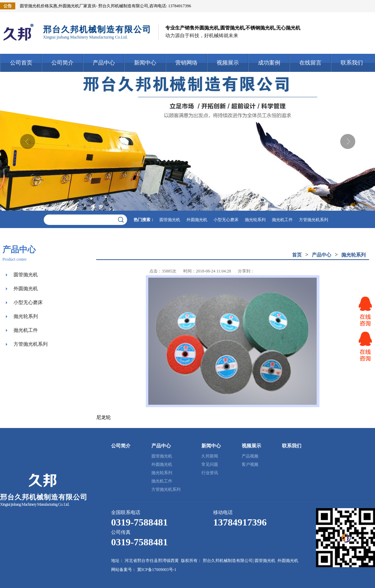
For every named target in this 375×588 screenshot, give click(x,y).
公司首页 (21, 63)
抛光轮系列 (255, 220)
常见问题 (210, 464)
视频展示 (228, 63)
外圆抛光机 (197, 220)
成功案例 (269, 63)
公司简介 (62, 63)
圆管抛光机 (170, 220)
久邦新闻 (210, 456)
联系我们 (352, 63)
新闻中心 (145, 63)
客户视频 (250, 464)
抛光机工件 (282, 220)
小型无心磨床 (226, 220)
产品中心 (104, 63)
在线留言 (310, 63)
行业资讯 (210, 473)
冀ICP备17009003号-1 (157, 570)
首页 (297, 255)
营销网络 (186, 63)
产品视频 (250, 456)
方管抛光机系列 (314, 220)
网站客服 (365, 311)
